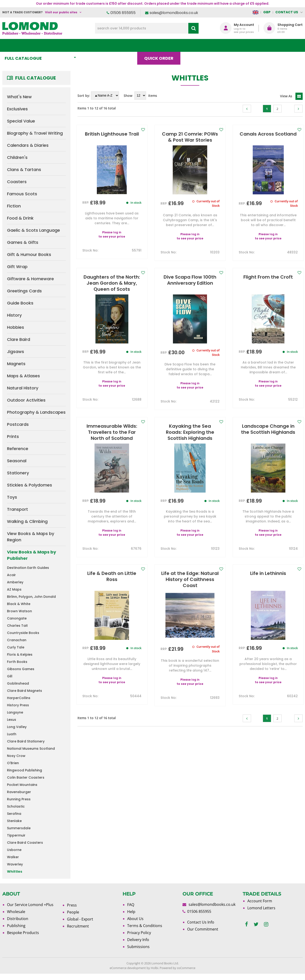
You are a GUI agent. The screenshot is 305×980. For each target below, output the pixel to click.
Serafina (14, 814)
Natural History (23, 388)
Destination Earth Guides (28, 568)
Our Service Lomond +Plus (30, 905)
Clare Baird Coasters (25, 843)
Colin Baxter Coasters (26, 777)
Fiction (14, 206)
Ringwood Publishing (25, 770)
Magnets (16, 364)
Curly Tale (16, 647)
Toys (12, 497)
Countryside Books (23, 633)
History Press (18, 705)
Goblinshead (18, 683)
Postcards (18, 424)
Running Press (19, 799)
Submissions (138, 947)
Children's (17, 157)
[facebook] (247, 924)
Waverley (15, 864)
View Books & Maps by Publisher (32, 555)
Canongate (17, 618)
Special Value (21, 121)
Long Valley (17, 727)
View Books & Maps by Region (31, 537)
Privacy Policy (139, 933)
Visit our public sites (61, 12)
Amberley (15, 582)
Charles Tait (17, 626)
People (73, 912)
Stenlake (14, 821)
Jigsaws (16, 352)
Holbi (154, 968)
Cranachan (17, 640)
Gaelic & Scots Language (33, 230)
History (14, 315)
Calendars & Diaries (28, 145)
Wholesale (16, 912)
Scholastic (16, 806)
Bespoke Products (23, 933)
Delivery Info (138, 940)
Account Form (260, 901)
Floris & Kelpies (20, 654)
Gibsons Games (21, 669)
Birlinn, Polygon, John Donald (31, 597)
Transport (18, 509)
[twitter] (256, 924)
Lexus (12, 720)
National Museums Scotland (31, 749)
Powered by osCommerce (177, 968)
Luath (12, 734)
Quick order (161, 45)
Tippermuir (16, 835)
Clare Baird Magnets (25, 691)
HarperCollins (19, 698)
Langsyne (15, 712)
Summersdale (19, 828)
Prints (13, 436)
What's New (104, 45)
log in (117, 232)
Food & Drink (20, 218)
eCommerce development (128, 968)
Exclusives (17, 109)
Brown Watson (19, 611)
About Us (226, 45)
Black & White (19, 604)
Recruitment (78, 926)
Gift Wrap (17, 267)
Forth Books (17, 662)
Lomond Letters (261, 908)
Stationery (18, 473)
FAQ (131, 905)
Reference (18, 449)
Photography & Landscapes (36, 412)
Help (131, 912)
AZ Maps (14, 589)
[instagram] (266, 924)
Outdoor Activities (26, 400)
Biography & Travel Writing (35, 133)
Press (72, 905)
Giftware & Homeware (30, 279)
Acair (11, 575)
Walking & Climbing (27, 521)
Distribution (18, 919)
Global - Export (80, 919)
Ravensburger (19, 792)
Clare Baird (19, 339)
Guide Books (20, 303)
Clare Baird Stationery (26, 741)
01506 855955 (123, 13)
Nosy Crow (16, 756)
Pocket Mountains (22, 785)
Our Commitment (203, 929)
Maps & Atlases (23, 376)
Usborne (14, 850)
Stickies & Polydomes (30, 485)
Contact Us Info (201, 922)
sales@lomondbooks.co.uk (174, 13)
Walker (13, 857)
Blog (195, 45)
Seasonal (17, 461)
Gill (10, 676)
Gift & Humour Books (29, 254)
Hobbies (16, 327)
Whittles (15, 871)
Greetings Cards (24, 291)
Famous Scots (22, 194)
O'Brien (13, 763)
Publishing (16, 926)
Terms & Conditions (145, 926)
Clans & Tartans (24, 170)
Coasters (17, 182)
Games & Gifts (23, 242)
